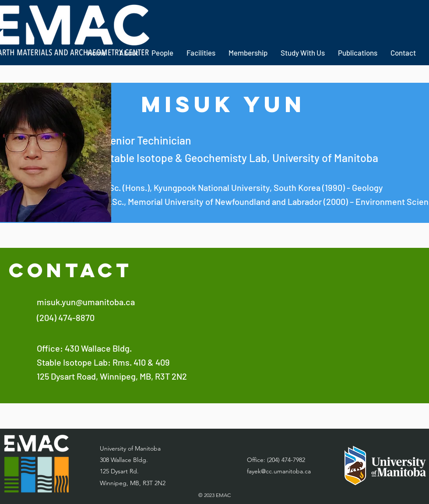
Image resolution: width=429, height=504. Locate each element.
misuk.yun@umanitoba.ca (86, 302)
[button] (201, 53)
